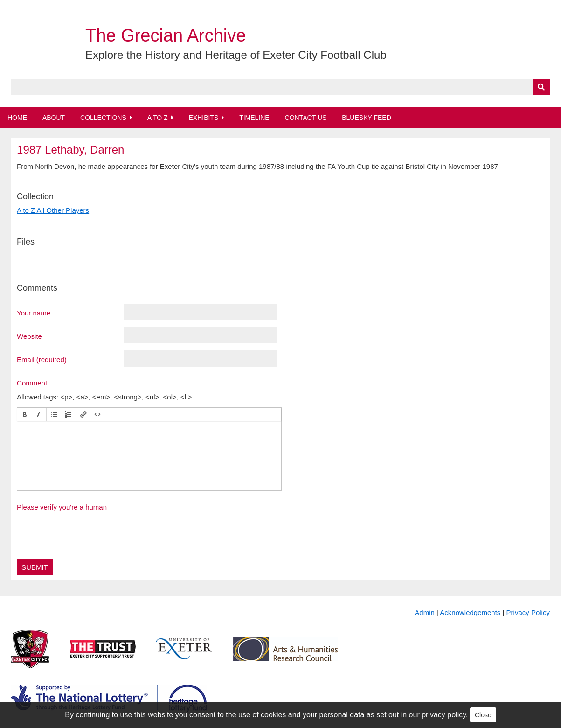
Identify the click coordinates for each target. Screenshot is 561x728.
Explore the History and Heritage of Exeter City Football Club (236, 55)
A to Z (158, 118)
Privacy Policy (528, 612)
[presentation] (25, 414)
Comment (32, 383)
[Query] (280, 87)
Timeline (254, 118)
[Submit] (541, 87)
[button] (25, 414)
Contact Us (306, 118)
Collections (103, 118)
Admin (425, 612)
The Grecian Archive (166, 35)
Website (29, 336)
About (54, 118)
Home (17, 118)
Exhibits (203, 118)
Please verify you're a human (62, 507)
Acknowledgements (470, 612)
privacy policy (444, 715)
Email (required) (42, 359)
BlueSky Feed (367, 118)
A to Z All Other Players (53, 210)
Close (483, 715)
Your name (34, 313)
